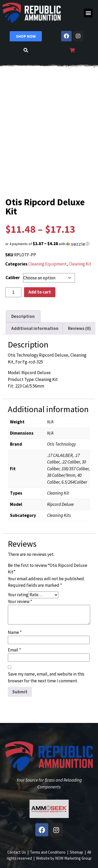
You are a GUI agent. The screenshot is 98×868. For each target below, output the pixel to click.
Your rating (18, 595)
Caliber (13, 278)
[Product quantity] (13, 292)
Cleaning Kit (80, 264)
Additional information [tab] (35, 328)
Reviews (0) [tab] (79, 328)
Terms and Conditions (48, 852)
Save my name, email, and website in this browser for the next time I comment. (46, 677)
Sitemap (76, 852)
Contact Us (17, 852)
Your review (20, 601)
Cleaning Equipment (47, 264)
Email (14, 650)
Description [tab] (23, 316)
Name (15, 632)
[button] (88, 13)
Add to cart (40, 292)
